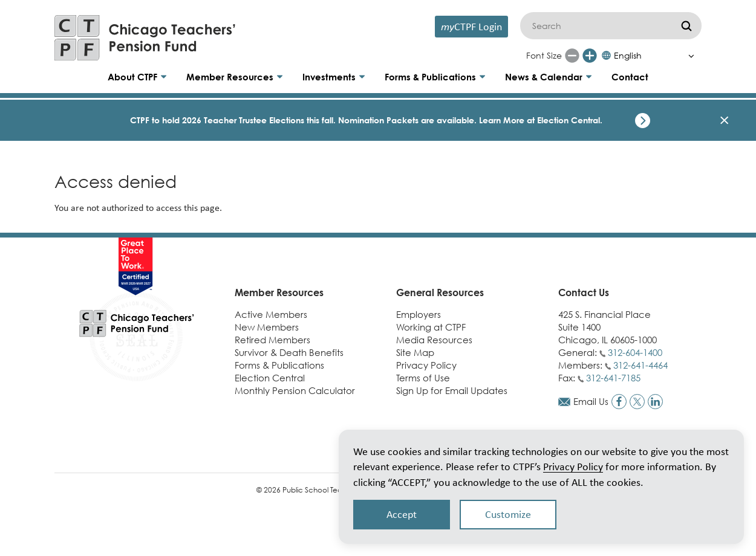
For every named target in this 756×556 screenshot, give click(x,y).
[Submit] (686, 26)
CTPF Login (471, 26)
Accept (402, 514)
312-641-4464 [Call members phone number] (640, 365)
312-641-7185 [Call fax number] (613, 378)
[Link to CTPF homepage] (145, 38)
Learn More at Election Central (539, 120)
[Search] (611, 26)
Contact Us (584, 293)
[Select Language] (651, 56)
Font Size (544, 55)
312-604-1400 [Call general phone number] (635, 352)
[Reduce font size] (572, 56)
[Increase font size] (590, 56)
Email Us (591, 401)
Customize (508, 514)
